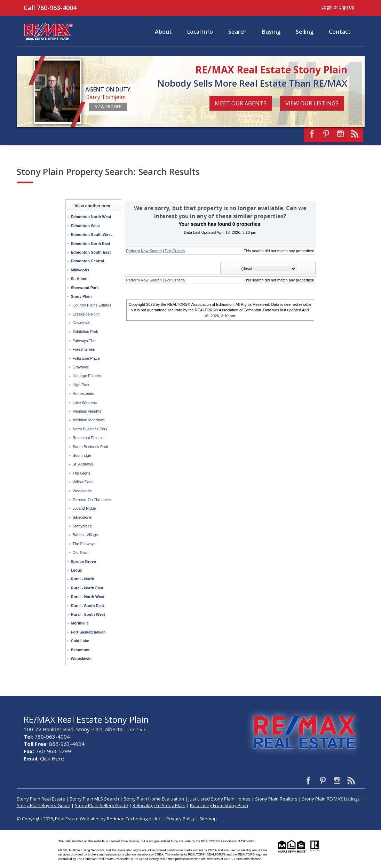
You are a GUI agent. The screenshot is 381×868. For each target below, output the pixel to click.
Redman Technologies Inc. (134, 819)
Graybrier (81, 367)
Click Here (52, 758)
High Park (81, 385)
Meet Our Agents (241, 103)
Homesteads (84, 393)
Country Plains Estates (92, 305)
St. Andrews (83, 464)
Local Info (200, 32)
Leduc (77, 570)
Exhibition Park (85, 332)
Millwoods (80, 270)
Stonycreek (82, 526)
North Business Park (90, 429)
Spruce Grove (84, 562)
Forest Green (84, 349)
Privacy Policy (181, 819)
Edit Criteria (175, 251)
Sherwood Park (85, 288)
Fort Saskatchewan (88, 632)
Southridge (82, 455)
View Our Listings (312, 103)
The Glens (82, 473)
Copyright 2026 (37, 819)
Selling (305, 32)
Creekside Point (86, 314)
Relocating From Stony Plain (219, 805)
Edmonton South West (92, 234)
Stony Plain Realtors (276, 799)
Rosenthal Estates (88, 438)
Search (237, 32)
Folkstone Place (86, 358)
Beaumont (80, 650)
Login (327, 7)
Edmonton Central (88, 261)
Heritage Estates (87, 376)
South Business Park (90, 447)
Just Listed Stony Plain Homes (220, 799)
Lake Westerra (85, 403)
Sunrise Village (85, 535)
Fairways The (84, 341)
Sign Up (347, 7)
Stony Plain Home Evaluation (154, 799)
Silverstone (82, 517)
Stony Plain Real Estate (41, 799)
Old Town (81, 552)
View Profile (108, 107)
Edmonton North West (91, 217)
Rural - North (83, 579)
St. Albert (80, 279)
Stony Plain (81, 296)
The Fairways (84, 544)
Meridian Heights (87, 411)
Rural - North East (87, 588)
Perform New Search (144, 251)
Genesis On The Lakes (92, 500)
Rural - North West (88, 597)
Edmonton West (86, 226)
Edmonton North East (91, 244)
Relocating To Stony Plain (159, 805)
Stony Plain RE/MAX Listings (331, 799)
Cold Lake (80, 641)
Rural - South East (88, 606)
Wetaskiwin (81, 659)
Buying (271, 32)
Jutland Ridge (84, 508)
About (163, 32)
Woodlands (82, 491)
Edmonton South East (91, 252)
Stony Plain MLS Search (94, 799)
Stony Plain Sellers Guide (101, 805)
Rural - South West (88, 614)
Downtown (82, 323)
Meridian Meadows (89, 420)
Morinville (80, 623)
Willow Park (83, 482)
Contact (340, 32)
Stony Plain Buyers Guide (43, 805)
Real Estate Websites (77, 819)
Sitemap (208, 819)
